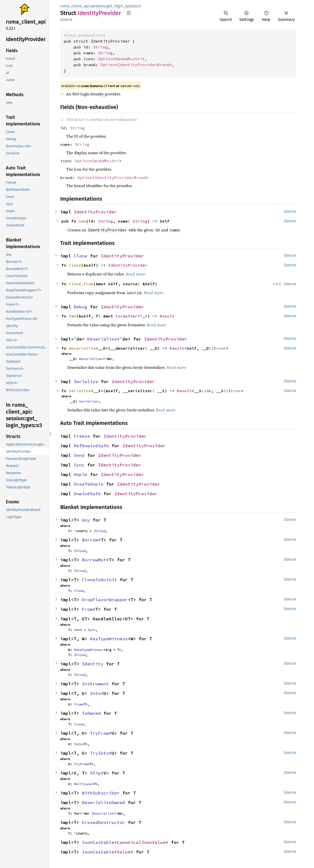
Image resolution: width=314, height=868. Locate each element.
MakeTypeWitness (89, 650)
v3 (139, 6)
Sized (100, 531)
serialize (80, 391)
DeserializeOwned (103, 802)
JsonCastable (98, 842)
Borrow (90, 540)
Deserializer (91, 359)
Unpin (80, 474)
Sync (79, 465)
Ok (209, 391)
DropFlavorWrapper (105, 600)
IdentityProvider (95, 212)
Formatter (127, 316)
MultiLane (83, 784)
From (87, 609)
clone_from (81, 284)
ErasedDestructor (103, 822)
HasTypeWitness (109, 639)
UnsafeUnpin (89, 484)
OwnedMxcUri (129, 59)
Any (86, 520)
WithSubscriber (101, 793)
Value (124, 852)
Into (95, 693)
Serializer (89, 401)
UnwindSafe (87, 494)
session (98, 6)
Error (220, 348)
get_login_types (121, 6)
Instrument (95, 684)
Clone (80, 256)
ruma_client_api (75, 6)
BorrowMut (94, 560)
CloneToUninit (99, 580)
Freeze (82, 436)
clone (75, 265)
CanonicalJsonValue (141, 842)
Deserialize (102, 339)
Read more (136, 274)
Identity (93, 664)
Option (105, 59)
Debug (80, 307)
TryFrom (99, 733)
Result (167, 316)
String (100, 47)
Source (66, 20)
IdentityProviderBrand (143, 65)
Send (79, 455)
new (82, 221)
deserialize (82, 348)
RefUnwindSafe (91, 446)
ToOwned (91, 713)
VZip (95, 773)
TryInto (99, 753)
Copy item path (129, 13)
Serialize (86, 382)
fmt (72, 316)
